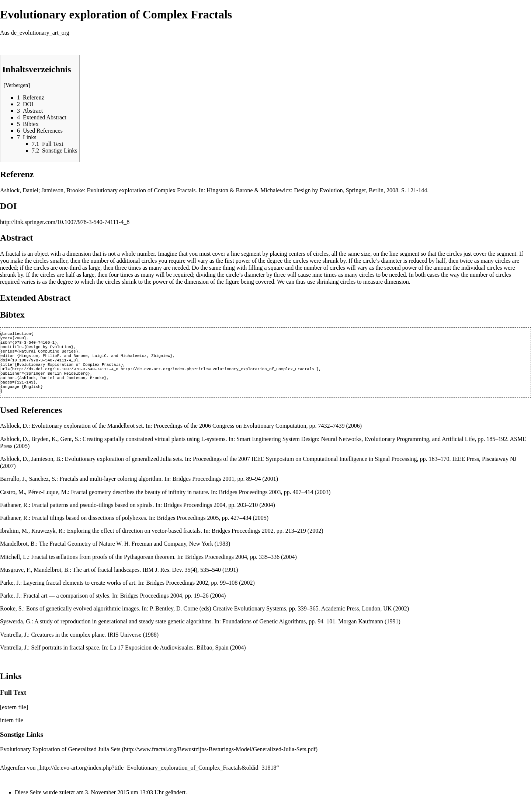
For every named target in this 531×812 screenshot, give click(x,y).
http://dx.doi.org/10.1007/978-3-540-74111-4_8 (65, 375)
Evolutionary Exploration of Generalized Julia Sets (60, 759)
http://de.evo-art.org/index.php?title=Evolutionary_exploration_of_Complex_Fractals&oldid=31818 (158, 778)
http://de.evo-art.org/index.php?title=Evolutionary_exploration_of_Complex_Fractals (217, 375)
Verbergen (17, 85)
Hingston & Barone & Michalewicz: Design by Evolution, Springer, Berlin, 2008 (302, 190)
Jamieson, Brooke (63, 190)
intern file (12, 730)
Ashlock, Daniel (19, 190)
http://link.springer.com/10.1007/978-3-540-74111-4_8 (65, 222)
